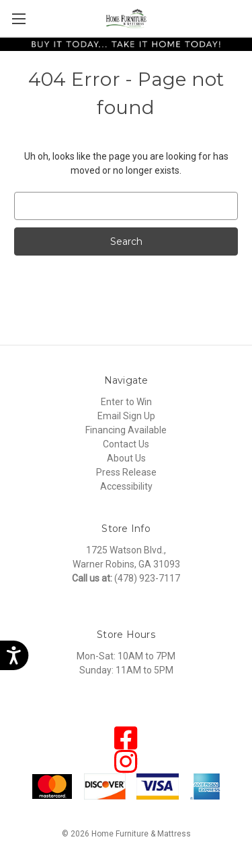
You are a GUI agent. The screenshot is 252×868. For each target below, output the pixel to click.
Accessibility (126, 486)
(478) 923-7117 (147, 578)
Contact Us (126, 444)
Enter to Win (126, 402)
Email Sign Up (126, 416)
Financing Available (126, 430)
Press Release (126, 472)
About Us (126, 458)
